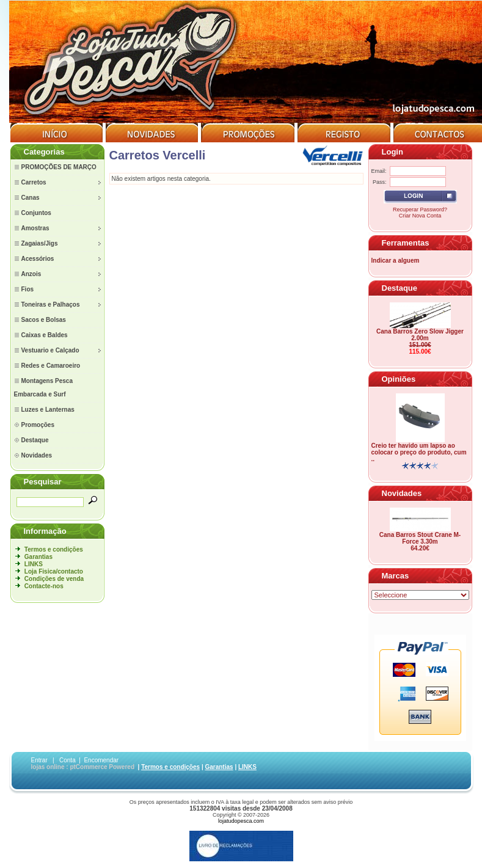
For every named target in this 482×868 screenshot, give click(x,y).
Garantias (38, 557)
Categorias (44, 152)
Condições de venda (54, 579)
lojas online (48, 767)
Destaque (400, 288)
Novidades (402, 493)
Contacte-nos (44, 586)
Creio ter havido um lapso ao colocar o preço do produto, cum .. (419, 452)
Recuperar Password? (420, 210)
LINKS (34, 564)
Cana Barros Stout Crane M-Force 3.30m (420, 538)
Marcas (396, 576)
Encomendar (101, 760)
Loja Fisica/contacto (54, 571)
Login (393, 152)
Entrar (39, 760)
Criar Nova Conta (420, 216)
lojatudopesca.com (241, 821)
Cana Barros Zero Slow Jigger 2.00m (420, 335)
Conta (68, 760)
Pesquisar (43, 482)
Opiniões (399, 379)
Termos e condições (54, 549)
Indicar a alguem (396, 261)
